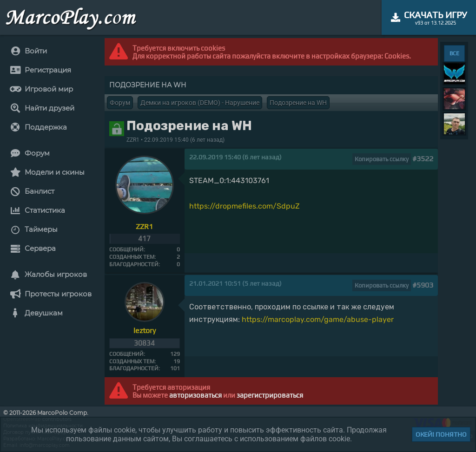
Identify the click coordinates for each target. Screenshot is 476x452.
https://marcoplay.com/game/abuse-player (318, 319)
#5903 (423, 285)
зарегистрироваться (270, 395)
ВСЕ (454, 53)
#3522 (423, 159)
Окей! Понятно (441, 434)
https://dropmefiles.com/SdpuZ (245, 206)
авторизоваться (195, 395)
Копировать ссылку (382, 159)
